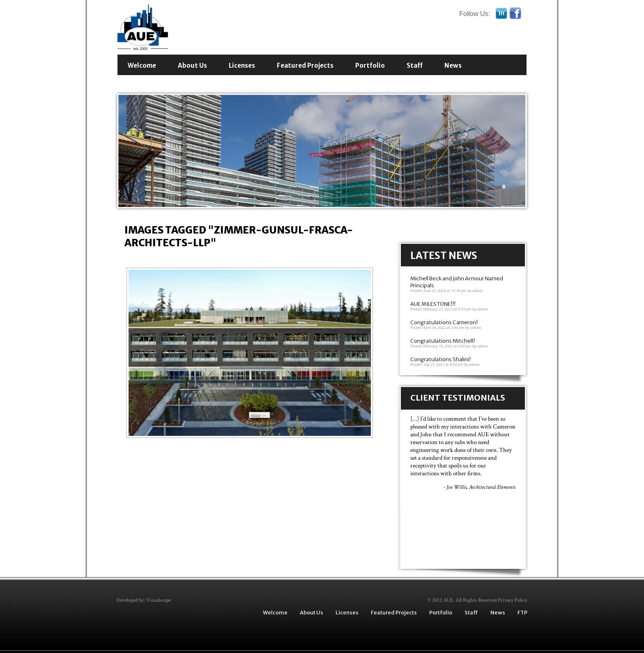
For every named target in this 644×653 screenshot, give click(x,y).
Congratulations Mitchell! (443, 341)
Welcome (142, 65)
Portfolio (370, 65)
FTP (522, 613)
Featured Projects (305, 65)
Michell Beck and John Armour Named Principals (457, 282)
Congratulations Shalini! (440, 359)
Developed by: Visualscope (144, 600)
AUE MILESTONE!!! (433, 304)
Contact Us (146, 83)
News (453, 65)
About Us (192, 65)
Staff (415, 65)
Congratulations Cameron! (444, 322)
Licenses (242, 65)
